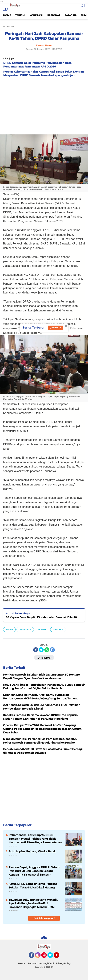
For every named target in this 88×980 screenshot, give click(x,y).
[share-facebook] (36, 650)
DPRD (9, 629)
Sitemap (22, 963)
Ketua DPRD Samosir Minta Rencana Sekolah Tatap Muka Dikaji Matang (33, 886)
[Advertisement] (44, 105)
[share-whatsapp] (47, 650)
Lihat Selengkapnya (44, 918)
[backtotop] (44, 939)
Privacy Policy (63, 963)
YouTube (59, 957)
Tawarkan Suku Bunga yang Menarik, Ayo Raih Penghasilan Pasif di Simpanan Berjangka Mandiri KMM (33, 903)
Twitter (52, 957)
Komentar (44, 658)
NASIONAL (54, 15)
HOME (7, 15)
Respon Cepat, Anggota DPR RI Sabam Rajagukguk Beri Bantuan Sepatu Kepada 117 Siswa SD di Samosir (34, 871)
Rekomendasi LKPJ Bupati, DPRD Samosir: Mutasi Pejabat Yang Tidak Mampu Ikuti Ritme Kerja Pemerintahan (35, 839)
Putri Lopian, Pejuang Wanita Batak (32, 851)
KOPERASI (36, 15)
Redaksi (32, 963)
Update (55, 328)
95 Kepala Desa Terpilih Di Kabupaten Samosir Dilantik (42, 617)
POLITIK (42, 629)
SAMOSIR (71, 15)
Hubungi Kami (46, 963)
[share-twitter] (41, 650)
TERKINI (20, 15)
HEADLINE (25, 629)
